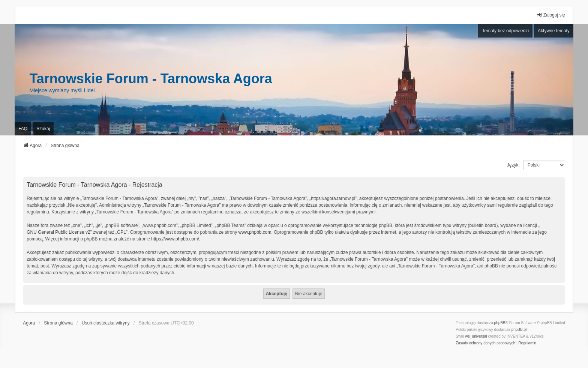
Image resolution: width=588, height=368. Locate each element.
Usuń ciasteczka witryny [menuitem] (106, 323)
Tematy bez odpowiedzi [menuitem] (505, 31)
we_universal (476, 336)
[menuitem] (485, 343)
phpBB (500, 323)
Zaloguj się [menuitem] (551, 15)
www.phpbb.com (255, 232)
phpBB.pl (519, 330)
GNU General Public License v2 (58, 232)
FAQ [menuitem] (23, 129)
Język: (513, 165)
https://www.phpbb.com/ (175, 239)
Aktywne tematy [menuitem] (554, 31)
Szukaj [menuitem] (43, 129)
